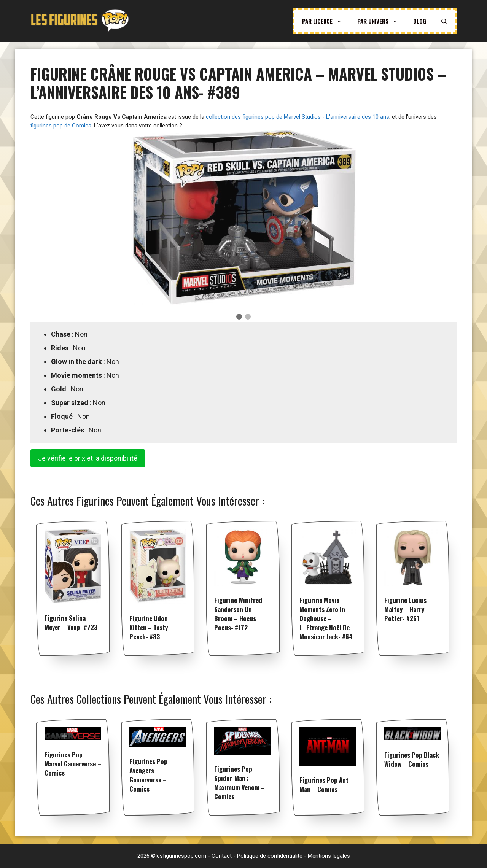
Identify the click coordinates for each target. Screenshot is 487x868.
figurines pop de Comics (61, 126)
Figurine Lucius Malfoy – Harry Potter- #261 (405, 609)
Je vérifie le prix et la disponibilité (88, 458)
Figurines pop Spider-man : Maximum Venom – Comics (240, 783)
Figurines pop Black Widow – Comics (412, 759)
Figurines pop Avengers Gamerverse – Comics (148, 775)
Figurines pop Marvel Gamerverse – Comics (73, 764)
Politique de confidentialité (270, 856)
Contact (222, 856)
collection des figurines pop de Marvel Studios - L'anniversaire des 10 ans (298, 117)
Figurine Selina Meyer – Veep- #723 (71, 622)
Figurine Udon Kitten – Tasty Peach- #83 (149, 627)
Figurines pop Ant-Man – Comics (325, 785)
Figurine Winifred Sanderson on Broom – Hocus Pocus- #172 (238, 614)
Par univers (381, 21)
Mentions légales (329, 856)
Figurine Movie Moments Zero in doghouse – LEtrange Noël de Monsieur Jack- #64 (326, 618)
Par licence (326, 21)
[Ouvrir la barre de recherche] (444, 21)
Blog (420, 21)
